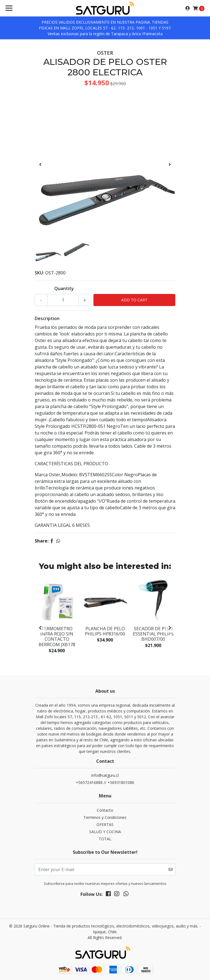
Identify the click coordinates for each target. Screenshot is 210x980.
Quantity (64, 288)
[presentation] (40, 164)
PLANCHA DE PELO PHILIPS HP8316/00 (105, 631)
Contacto (105, 810)
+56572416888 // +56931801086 (105, 782)
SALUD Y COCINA (105, 832)
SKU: (39, 273)
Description (47, 318)
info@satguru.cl (105, 775)
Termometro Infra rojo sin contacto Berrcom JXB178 (57, 637)
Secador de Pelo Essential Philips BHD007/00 (153, 634)
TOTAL (105, 839)
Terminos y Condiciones (105, 817)
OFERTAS (105, 825)
